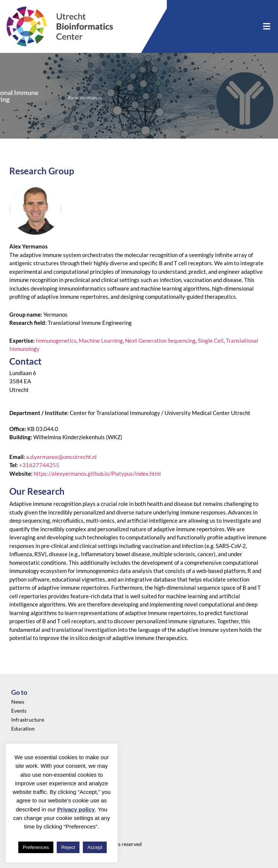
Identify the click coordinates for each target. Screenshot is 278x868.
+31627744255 (39, 465)
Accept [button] (95, 847)
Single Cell (211, 340)
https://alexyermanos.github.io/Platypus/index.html (97, 473)
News (18, 702)
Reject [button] (68, 847)
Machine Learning (101, 340)
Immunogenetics (56, 340)
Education (23, 728)
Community (25, 775)
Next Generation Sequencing (160, 340)
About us (22, 766)
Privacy (20, 757)
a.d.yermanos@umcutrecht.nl (61, 457)
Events (19, 711)
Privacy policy (76, 809)
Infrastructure (28, 720)
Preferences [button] (36, 847)
